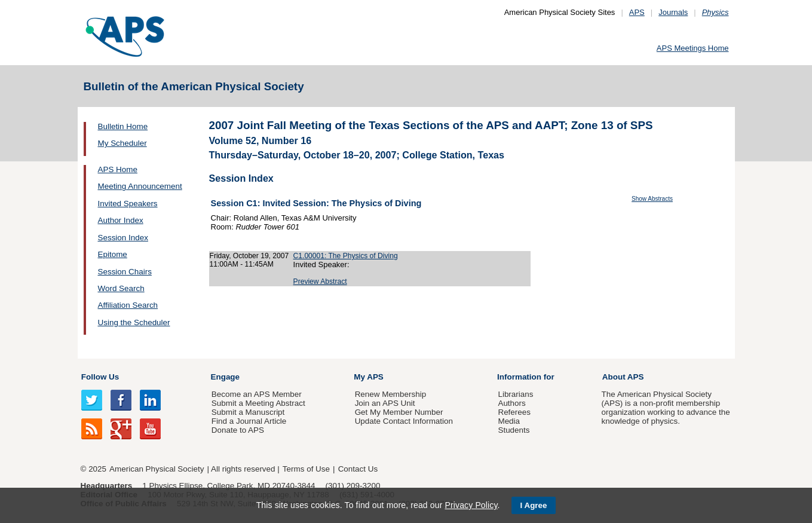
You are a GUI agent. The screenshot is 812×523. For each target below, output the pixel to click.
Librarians (515, 394)
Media (509, 421)
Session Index (123, 238)
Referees (514, 412)
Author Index (121, 220)
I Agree (534, 505)
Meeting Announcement (140, 186)
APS (637, 12)
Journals (673, 12)
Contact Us (358, 469)
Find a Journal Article (249, 421)
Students (514, 430)
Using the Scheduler (134, 322)
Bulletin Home (123, 126)
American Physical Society (157, 469)
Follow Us (100, 377)
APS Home (118, 169)
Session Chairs (125, 272)
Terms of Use (306, 469)
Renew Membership (391, 394)
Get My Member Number (399, 412)
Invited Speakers (128, 204)
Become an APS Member (257, 394)
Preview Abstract (320, 282)
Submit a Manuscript (248, 412)
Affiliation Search (128, 305)
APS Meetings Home (693, 48)
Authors (511, 403)
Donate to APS (238, 430)
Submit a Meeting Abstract (258, 403)
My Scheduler (122, 143)
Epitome (113, 254)
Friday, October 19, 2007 (249, 256)
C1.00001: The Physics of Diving (346, 256)
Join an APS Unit (385, 403)
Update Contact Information (404, 421)
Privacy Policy (471, 505)
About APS (623, 377)
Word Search (121, 288)
